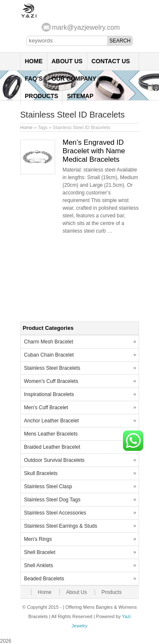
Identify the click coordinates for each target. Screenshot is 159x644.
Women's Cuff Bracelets (51, 381)
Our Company (74, 79)
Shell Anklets (39, 565)
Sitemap (80, 96)
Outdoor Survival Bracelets (54, 460)
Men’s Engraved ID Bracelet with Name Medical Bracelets (94, 151)
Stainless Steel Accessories (55, 513)
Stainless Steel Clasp (48, 487)
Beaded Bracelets (44, 579)
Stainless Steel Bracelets (52, 368)
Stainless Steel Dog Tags (52, 500)
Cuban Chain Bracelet (49, 355)
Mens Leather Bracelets (51, 434)
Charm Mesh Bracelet (49, 342)
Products (42, 96)
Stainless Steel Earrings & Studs (61, 526)
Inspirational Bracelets (49, 394)
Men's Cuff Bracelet (46, 408)
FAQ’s (34, 79)
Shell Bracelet (40, 552)
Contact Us (111, 61)
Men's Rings (38, 539)
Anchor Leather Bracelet (52, 421)
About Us (67, 61)
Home (34, 61)
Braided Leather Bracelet (52, 447)
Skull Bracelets (41, 473)
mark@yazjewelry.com (86, 27)
